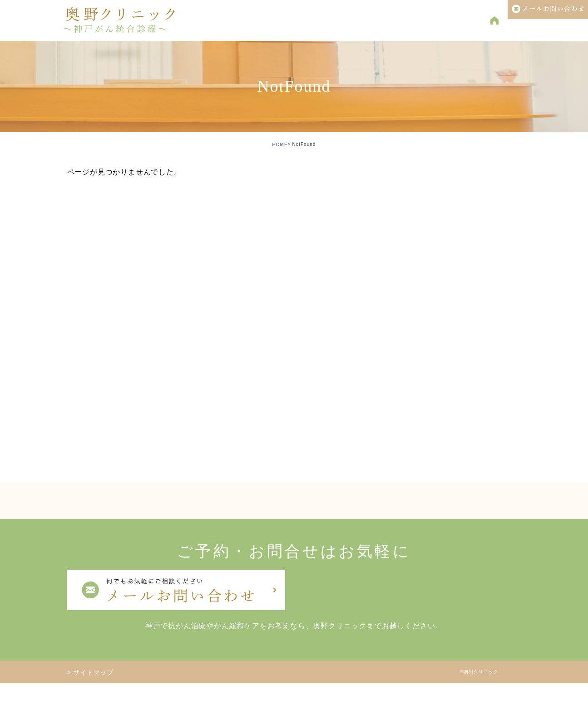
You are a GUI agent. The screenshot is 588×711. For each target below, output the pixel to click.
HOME (280, 145)
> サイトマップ (90, 672)
